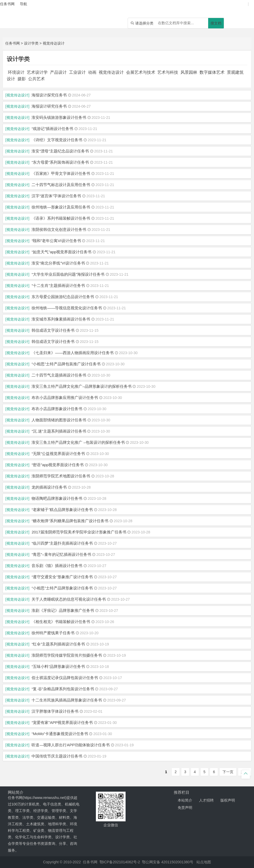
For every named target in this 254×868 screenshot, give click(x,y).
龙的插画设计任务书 (49, 487)
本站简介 (185, 800)
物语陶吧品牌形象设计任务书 (57, 498)
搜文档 (216, 23)
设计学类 (31, 43)
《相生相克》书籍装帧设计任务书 (61, 622)
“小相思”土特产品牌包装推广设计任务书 (66, 364)
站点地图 (204, 862)
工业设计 (77, 72)
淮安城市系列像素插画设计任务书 (61, 319)
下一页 (228, 772)
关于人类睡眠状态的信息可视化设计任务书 (69, 599)
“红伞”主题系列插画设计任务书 (58, 644)
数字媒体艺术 (212, 72)
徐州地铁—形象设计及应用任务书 (61, 207)
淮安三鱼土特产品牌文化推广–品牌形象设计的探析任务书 (81, 386)
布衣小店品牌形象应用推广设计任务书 (65, 398)
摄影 (22, 79)
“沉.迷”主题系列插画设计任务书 (59, 431)
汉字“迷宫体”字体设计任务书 (56, 196)
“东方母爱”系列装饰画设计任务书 (60, 162)
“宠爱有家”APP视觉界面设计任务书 (62, 722)
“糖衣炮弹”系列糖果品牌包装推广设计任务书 (70, 521)
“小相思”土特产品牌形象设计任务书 (62, 588)
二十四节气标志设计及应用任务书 (61, 185)
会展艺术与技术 (141, 72)
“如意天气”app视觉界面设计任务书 (61, 252)
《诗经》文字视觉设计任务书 (57, 140)
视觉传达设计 (54, 43)
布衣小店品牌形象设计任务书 (57, 409)
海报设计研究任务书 (49, 106)
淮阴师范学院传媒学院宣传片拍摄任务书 (67, 655)
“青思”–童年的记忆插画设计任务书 (61, 554)
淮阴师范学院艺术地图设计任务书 (61, 476)
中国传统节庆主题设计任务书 (57, 756)
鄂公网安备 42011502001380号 (168, 862)
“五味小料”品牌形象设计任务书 (58, 666)
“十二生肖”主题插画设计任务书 (58, 285)
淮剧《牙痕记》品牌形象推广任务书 (63, 610)
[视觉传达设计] (17, 95)
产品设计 (58, 72)
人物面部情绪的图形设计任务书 (59, 420)
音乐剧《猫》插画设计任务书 (57, 566)
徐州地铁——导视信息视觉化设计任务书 (67, 308)
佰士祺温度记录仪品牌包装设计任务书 (65, 678)
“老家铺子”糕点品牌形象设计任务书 (62, 510)
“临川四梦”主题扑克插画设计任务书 (62, 543)
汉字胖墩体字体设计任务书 (55, 711)
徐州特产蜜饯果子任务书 (53, 633)
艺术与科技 (168, 72)
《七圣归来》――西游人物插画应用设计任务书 (73, 353)
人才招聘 (206, 800)
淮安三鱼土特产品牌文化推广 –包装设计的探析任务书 (78, 442)
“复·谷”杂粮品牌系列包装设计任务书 (63, 689)
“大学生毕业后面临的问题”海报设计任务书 (68, 274)
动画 (92, 72)
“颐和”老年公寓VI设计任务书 (56, 241)
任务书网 (13, 43)
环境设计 (16, 72)
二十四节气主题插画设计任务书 (59, 375)
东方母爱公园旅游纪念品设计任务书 (63, 297)
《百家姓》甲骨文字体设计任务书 (61, 173)
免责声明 (185, 808)
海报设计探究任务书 (49, 95)
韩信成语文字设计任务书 (53, 330)
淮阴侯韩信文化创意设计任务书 (59, 229)
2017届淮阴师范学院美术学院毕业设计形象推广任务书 (79, 532)
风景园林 (189, 72)
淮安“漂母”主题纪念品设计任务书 (60, 151)
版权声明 (228, 800)
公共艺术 (36, 79)
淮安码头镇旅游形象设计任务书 (59, 117)
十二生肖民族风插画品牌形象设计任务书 (67, 700)
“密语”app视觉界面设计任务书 (58, 465)
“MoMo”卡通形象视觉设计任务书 (60, 734)
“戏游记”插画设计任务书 (52, 129)
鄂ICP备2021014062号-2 (120, 862)
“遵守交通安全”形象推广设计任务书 (62, 577)
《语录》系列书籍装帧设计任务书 (61, 218)
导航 (23, 4)
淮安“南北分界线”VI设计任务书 (58, 263)
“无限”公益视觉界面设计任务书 (58, 454)
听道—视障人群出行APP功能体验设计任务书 (71, 745)
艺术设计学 (37, 72)
